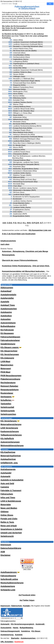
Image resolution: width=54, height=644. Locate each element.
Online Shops (7, 515)
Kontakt (27, 606)
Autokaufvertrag (8, 459)
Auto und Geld (7, 483)
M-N (29, 223)
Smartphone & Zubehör (11, 529)
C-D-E (10, 223)
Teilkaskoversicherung (11, 435)
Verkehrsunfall (7, 407)
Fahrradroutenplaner (10, 340)
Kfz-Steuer (36, 631)
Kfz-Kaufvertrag (8, 452)
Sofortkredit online (9, 579)
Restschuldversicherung (12, 583)
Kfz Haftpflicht (7, 438)
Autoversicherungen (10, 442)
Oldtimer (5, 512)
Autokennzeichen (9, 309)
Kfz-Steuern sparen (11, 347)
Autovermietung (8, 323)
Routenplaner (7, 393)
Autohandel (6, 473)
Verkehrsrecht (7, 536)
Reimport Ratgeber (9, 386)
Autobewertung (8, 586)
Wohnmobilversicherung (12, 445)
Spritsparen (8, 397)
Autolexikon (6, 316)
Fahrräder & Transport (11, 490)
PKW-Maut (5, 372)
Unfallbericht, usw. (9, 463)
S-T (42, 223)
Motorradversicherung (11, 424)
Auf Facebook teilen (27, 595)
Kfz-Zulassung (7, 358)
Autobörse (26, 631)
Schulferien (8, 400)
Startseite (15, 638)
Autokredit (40, 624)
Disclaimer (6, 555)
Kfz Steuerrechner (9, 351)
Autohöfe (5, 302)
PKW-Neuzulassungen (11, 376)
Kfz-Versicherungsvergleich (23, 624)
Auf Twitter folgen (27, 600)
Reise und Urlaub (9, 526)
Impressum (6, 545)
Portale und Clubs (9, 519)
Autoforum (19, 642)
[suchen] (23, 4)
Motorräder (6, 505)
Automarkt (5, 476)
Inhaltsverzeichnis (8, 241)
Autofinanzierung (10, 572)
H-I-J (20, 223)
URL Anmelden (7, 642)
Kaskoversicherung (10, 431)
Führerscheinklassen (10, 337)
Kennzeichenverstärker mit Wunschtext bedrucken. (24, 271)
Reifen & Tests (7, 522)
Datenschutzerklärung (11, 548)
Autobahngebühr (8, 295)
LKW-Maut (5, 361)
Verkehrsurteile (8, 411)
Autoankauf (6, 291)
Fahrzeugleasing (8, 576)
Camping (5, 487)
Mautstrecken (7, 365)
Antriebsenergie (8, 469)
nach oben (5, 244)
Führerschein (7, 494)
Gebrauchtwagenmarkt (10, 631)
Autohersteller (7, 298)
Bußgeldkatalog (8, 326)
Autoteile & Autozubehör (12, 480)
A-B (4, 223)
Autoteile (19, 635)
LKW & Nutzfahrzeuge (11, 501)
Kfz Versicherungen (10, 354)
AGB (3, 552)
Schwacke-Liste (8, 590)
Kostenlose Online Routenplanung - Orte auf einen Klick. (26, 266)
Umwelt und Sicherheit (11, 533)
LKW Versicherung (9, 428)
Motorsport (6, 368)
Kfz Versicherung (10, 421)
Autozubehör (6, 628)
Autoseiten (6, 319)
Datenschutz (17, 606)
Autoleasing (6, 312)
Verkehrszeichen (8, 414)
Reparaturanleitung (10, 390)
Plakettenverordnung (10, 379)
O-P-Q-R (36, 223)
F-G (15, 223)
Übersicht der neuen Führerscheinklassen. (20, 260)
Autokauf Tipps (8, 305)
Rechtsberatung (8, 383)
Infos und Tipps (8, 497)
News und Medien (9, 508)
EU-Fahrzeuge (7, 330)
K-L (25, 223)
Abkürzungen (7, 288)
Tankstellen (6, 404)
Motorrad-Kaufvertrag (11, 456)
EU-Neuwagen (7, 333)
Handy (16, 628)
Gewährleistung (8, 344)
